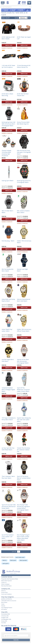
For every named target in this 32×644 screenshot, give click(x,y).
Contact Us (4, 582)
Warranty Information (6, 586)
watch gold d (6, 563)
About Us (3, 591)
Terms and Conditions (6, 594)
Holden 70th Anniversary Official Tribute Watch (24, 330)
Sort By (16, 18)
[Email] (16, 635)
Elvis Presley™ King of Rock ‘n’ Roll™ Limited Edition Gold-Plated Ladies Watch (23, 537)
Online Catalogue (5, 584)
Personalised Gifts (6, 614)
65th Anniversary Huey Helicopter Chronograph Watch (24, 152)
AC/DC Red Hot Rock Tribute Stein (23, 95)
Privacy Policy (4, 592)
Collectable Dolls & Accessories (9, 601)
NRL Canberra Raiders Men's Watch (23, 212)
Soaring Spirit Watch (8, 181)
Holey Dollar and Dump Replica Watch (8, 300)
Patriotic (3, 606)
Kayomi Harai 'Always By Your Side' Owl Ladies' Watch (24, 420)
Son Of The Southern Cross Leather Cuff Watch (8, 537)
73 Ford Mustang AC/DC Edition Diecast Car (24, 66)
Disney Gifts (4, 621)
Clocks (3, 604)
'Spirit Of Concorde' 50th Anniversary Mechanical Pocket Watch (9, 507)
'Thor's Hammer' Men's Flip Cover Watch (8, 477)
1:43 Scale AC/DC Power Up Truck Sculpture (8, 66)
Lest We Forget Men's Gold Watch (8, 360)
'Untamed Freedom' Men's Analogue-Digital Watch (8, 390)
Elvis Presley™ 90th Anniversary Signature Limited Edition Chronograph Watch (23, 507)
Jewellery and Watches (7, 599)
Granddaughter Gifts (6, 619)
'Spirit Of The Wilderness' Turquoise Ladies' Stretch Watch (23, 390)
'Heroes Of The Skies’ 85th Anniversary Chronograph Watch (23, 361)
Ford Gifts (4, 623)
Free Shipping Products (7, 608)
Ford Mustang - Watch (8, 241)
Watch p (4, 560)
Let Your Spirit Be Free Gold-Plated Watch (8, 449)
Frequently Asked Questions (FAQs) (10, 579)
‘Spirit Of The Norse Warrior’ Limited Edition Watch (24, 478)
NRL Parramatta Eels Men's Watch (8, 270)
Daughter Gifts (5, 618)
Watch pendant (23, 560)
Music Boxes (4, 602)
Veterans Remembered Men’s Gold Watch (24, 300)
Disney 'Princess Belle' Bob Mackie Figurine (23, 123)
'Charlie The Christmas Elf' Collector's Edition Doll (23, 450)
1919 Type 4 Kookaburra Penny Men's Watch (9, 419)
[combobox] (16, 7)
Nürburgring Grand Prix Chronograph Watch (24, 181)
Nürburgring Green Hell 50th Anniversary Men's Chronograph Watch (9, 124)
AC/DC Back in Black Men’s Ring (7, 95)
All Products (4, 609)
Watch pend (13, 560)
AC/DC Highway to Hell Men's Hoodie (8, 38)
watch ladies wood (20, 557)
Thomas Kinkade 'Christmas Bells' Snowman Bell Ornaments (6, 153)
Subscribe (16, 640)
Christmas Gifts (5, 616)
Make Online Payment (6, 581)
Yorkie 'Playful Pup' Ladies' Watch (7, 330)
